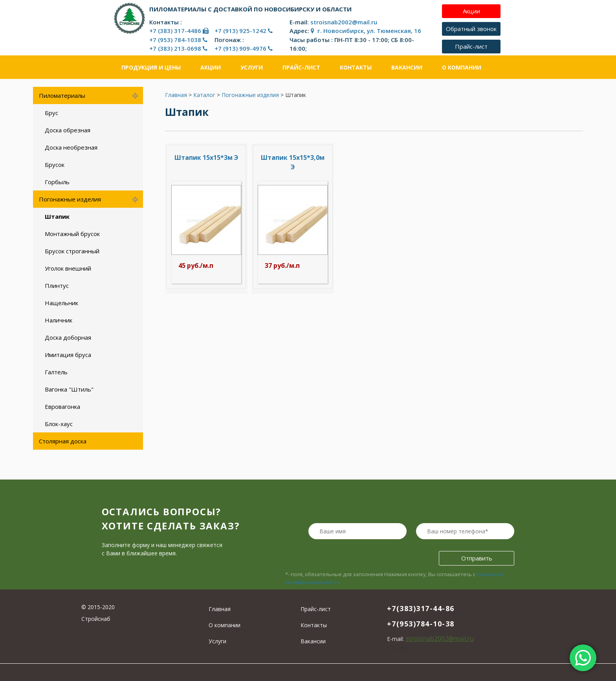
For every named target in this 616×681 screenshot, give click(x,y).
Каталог (204, 95)
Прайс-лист (301, 67)
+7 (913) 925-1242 (244, 31)
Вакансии (407, 67)
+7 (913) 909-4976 (244, 48)
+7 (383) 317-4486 (179, 31)
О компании (462, 67)
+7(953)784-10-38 (421, 624)
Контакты (356, 67)
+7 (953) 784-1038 (178, 40)
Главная (176, 95)
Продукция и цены (151, 67)
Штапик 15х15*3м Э (206, 157)
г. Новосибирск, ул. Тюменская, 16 (366, 31)
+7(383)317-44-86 (421, 608)
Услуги (252, 67)
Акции (211, 67)
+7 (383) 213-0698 (178, 48)
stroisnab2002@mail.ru (344, 22)
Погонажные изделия (250, 95)
